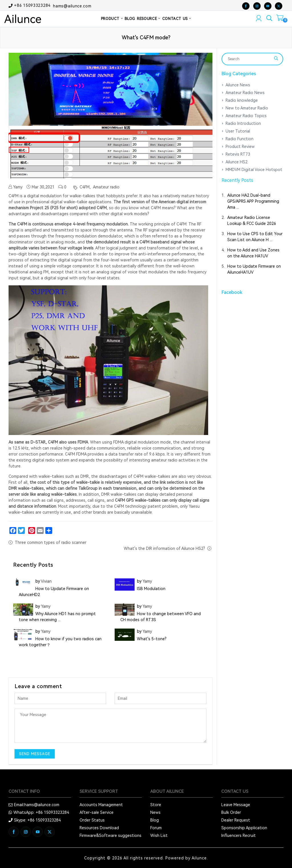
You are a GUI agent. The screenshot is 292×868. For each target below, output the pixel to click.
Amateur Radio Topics (246, 116)
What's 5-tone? (152, 639)
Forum (156, 828)
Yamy (16, 187)
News (155, 812)
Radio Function (240, 139)
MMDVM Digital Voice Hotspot (254, 170)
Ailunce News (238, 85)
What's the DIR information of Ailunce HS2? (164, 548)
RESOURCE (149, 19)
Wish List (159, 836)
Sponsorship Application (244, 828)
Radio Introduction (243, 123)
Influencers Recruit (239, 836)
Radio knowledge (242, 100)
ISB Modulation (151, 589)
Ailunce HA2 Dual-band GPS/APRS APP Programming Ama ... (253, 201)
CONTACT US (177, 19)
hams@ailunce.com (72, 6)
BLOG (130, 19)
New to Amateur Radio (247, 108)
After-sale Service (97, 812)
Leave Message (236, 805)
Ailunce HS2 (237, 162)
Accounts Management (101, 805)
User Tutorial (238, 131)
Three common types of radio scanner (51, 542)
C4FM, (85, 187)
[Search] (249, 59)
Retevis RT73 (238, 154)
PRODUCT (112, 19)
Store (156, 805)
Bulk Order (231, 812)
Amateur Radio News (245, 93)
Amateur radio (106, 187)
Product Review (240, 147)
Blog (155, 820)
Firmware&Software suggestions (110, 836)
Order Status (92, 820)
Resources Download (99, 828)
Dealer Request (236, 820)
